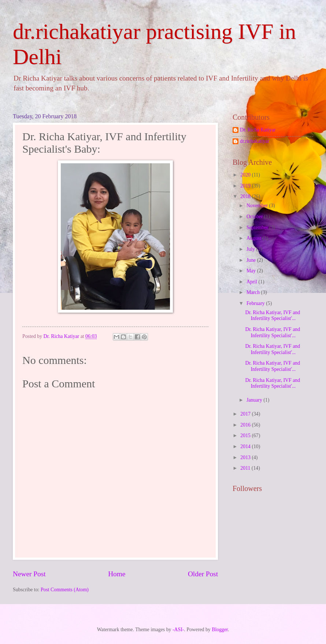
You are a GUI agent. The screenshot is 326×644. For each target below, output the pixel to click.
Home (117, 574)
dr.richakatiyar (255, 141)
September (258, 228)
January (255, 400)
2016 (246, 425)
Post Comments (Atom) (65, 590)
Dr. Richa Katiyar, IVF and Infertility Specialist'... (273, 316)
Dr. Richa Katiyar (258, 130)
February (256, 303)
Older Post (203, 574)
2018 (246, 196)
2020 (246, 175)
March (254, 292)
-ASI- (178, 630)
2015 (246, 435)
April (253, 282)
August (254, 238)
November (258, 206)
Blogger (220, 630)
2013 (246, 457)
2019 (246, 186)
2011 (246, 468)
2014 (246, 446)
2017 (246, 414)
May (252, 271)
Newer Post (29, 574)
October (255, 217)
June (252, 260)
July (251, 249)
